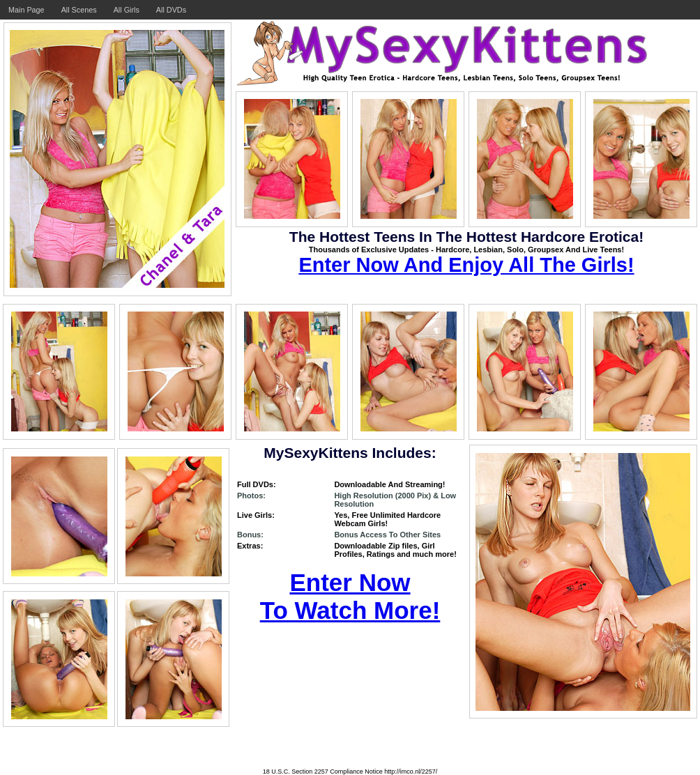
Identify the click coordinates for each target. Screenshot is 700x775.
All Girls (127, 10)
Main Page (26, 10)
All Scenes (79, 10)
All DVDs (171, 10)
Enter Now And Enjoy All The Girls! (466, 265)
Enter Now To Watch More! (350, 596)
